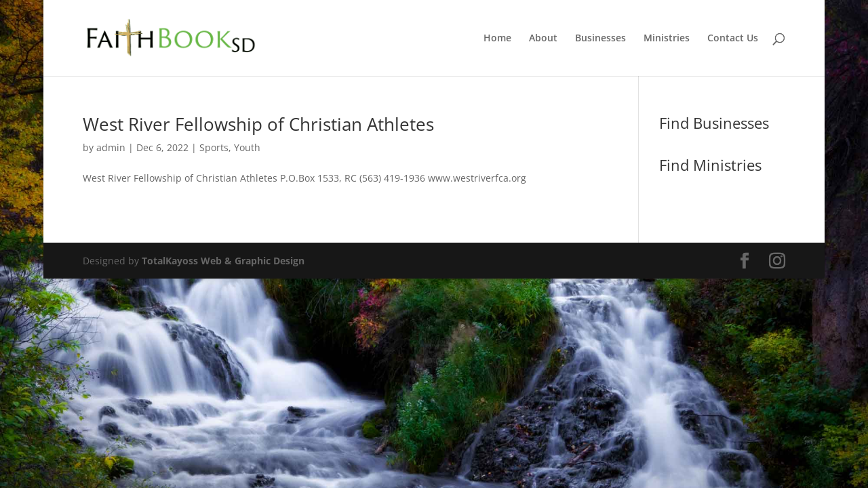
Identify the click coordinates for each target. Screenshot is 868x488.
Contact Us (733, 39)
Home (497, 39)
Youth (247, 147)
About (543, 39)
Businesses (600, 39)
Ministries (667, 39)
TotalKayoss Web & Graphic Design (223, 261)
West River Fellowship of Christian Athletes (258, 124)
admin (111, 147)
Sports (214, 147)
